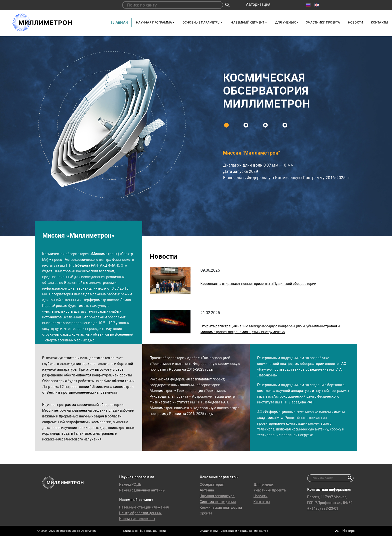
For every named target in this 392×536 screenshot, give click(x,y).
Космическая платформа (221, 507)
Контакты (379, 22)
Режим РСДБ (130, 484)
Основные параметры (201, 22)
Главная (119, 23)
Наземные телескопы (137, 519)
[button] (226, 125)
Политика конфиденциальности (143, 531)
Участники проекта (323, 22)
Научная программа (154, 22)
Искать (227, 5)
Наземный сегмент (247, 22)
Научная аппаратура (217, 496)
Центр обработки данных (140, 513)
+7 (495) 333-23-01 (323, 508)
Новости (355, 22)
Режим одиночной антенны (142, 490)
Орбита (206, 513)
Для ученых (263, 484)
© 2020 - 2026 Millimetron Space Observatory (67, 531)
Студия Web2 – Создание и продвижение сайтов (234, 531)
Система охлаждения (218, 502)
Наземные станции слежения (144, 507)
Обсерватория (212, 484)
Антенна (207, 490)
